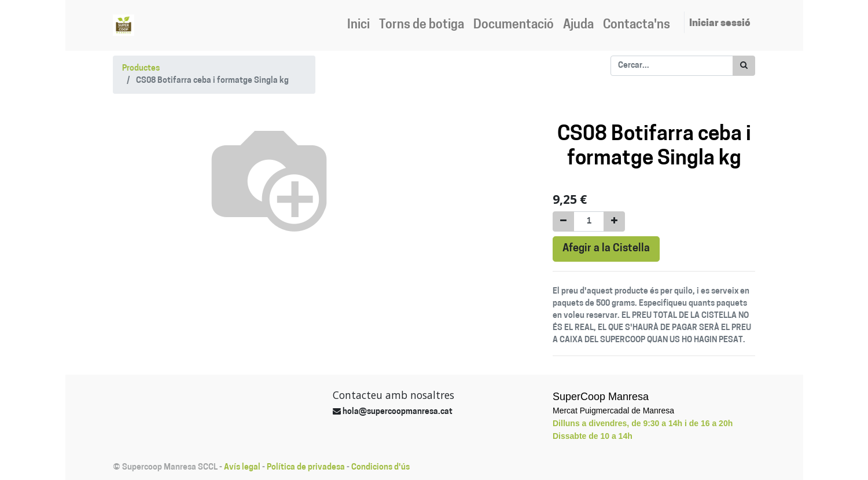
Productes (141, 69)
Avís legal (242, 468)
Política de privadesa (306, 468)
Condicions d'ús (380, 468)
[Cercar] (744, 66)
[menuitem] (358, 25)
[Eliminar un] (563, 221)
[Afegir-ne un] (614, 221)
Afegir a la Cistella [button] (606, 249)
